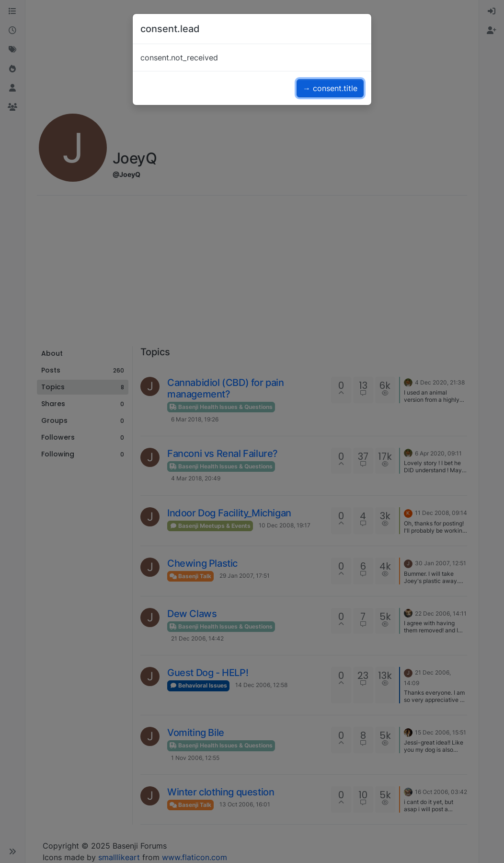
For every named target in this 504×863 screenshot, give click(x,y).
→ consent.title (330, 88)
